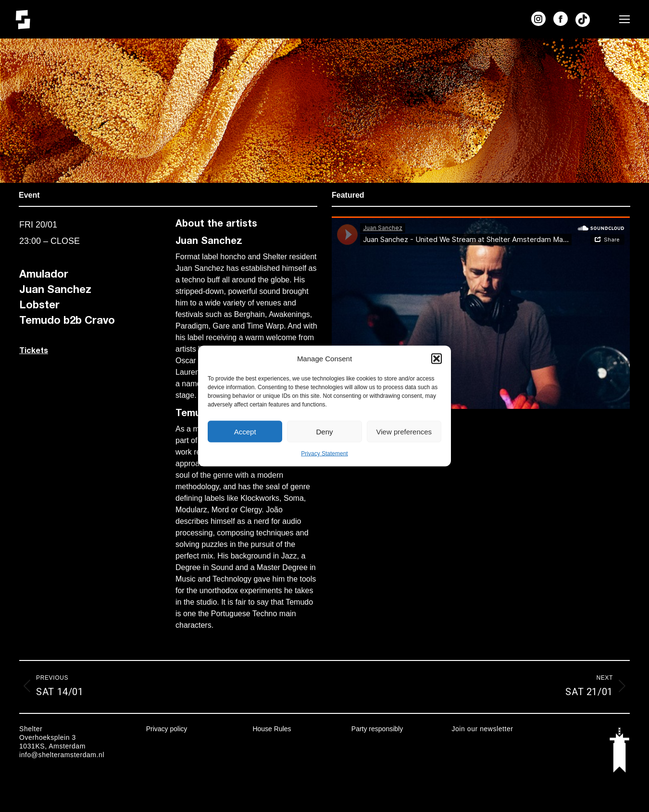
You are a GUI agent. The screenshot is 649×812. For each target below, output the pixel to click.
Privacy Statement (324, 454)
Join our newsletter (482, 729)
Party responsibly (377, 729)
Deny (324, 431)
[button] (437, 359)
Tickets (34, 350)
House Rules (272, 729)
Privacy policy (167, 729)
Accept (245, 431)
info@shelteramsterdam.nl (62, 755)
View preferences (404, 431)
